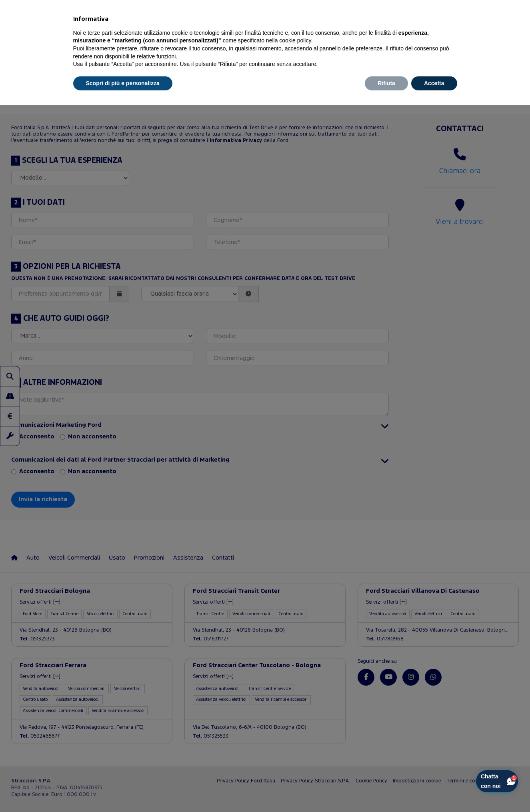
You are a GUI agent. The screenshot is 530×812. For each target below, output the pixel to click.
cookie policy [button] (295, 40)
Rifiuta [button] (386, 83)
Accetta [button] (434, 83)
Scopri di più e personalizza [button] (123, 83)
